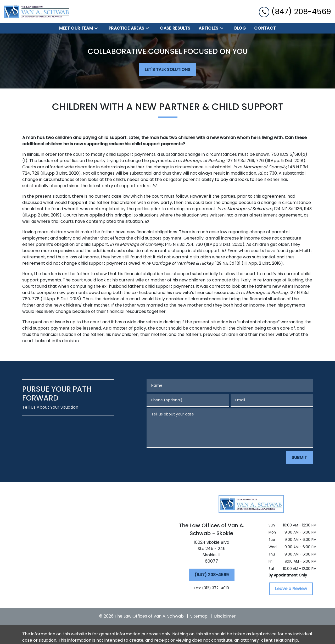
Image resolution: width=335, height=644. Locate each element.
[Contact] (265, 28)
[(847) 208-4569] (212, 575)
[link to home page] (37, 12)
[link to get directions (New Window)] (211, 553)
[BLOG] (240, 28)
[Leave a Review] (291, 589)
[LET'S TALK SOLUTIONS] (167, 70)
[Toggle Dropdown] (98, 28)
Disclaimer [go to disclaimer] (225, 616)
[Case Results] (175, 28)
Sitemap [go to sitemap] (199, 616)
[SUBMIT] (299, 458)
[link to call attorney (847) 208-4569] (295, 11)
